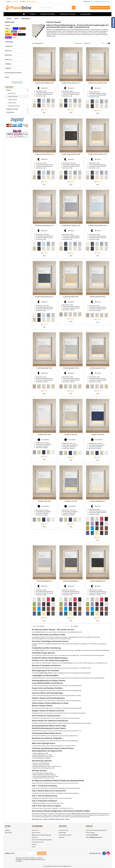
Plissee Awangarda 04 (98, 581)
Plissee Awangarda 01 (98, 501)
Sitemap (34, 844)
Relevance (94, 43)
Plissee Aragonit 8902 (98, 297)
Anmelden (93, 1)
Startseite (9, 87)
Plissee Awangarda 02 (44, 581)
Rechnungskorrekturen (65, 835)
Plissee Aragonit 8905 (71, 368)
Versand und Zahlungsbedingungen (42, 840)
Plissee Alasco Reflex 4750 (98, 154)
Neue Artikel (8, 833)
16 (72, 626)
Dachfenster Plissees (48, 14)
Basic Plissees (12, 93)
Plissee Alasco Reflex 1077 (71, 83)
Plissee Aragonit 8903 (44, 368)
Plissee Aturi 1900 (44, 434)
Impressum (35, 837)
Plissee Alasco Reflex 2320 (98, 83)
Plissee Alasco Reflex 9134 (44, 225)
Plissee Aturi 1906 (98, 434)
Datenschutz (35, 830)
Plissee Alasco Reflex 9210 (98, 225)
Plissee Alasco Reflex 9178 (71, 225)
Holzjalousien (85, 14)
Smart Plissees (12, 103)
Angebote (8, 830)
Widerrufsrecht (36, 833)
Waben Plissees (13, 100)
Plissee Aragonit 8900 (98, 368)
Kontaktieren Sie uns (38, 842)
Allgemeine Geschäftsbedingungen (42, 835)
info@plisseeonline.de (31, 1)
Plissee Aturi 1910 (71, 501)
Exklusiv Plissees (13, 96)
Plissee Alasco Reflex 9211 (44, 297)
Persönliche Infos (64, 830)
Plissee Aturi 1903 (71, 434)
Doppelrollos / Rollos (68, 14)
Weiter (77, 626)
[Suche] (57, 8)
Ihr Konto (63, 826)
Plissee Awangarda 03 (71, 581)
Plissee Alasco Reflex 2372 (44, 154)
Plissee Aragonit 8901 (71, 297)
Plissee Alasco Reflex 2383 (71, 154)
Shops (34, 847)
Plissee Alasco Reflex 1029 (44, 83)
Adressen (61, 837)
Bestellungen (62, 833)
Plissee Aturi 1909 (44, 501)
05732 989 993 (15, 1)
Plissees (32, 14)
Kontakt (89, 826)
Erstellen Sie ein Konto (104, 1)
